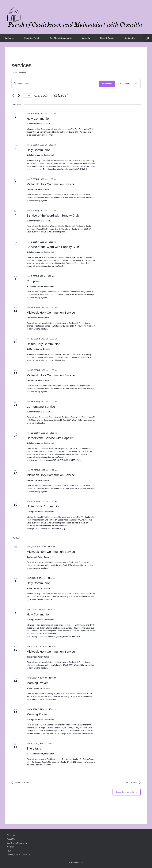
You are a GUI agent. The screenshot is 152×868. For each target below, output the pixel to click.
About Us (11, 839)
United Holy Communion (43, 344)
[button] (148, 38)
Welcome (9, 38)
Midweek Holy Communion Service (51, 184)
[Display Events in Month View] (128, 84)
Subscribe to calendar (125, 792)
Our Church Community (61, 38)
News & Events (107, 38)
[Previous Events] (13, 96)
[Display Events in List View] (120, 84)
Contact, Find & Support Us (18, 855)
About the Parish (32, 38)
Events (14, 73)
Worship (86, 38)
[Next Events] (19, 96)
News (9, 851)
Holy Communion (39, 119)
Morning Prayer (37, 683)
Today (28, 95)
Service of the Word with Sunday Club (53, 215)
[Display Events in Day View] (135, 84)
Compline (33, 281)
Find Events (107, 84)
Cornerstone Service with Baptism (50, 438)
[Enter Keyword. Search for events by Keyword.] (55, 84)
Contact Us (130, 38)
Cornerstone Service (41, 407)
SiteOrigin (74, 862)
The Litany (34, 748)
